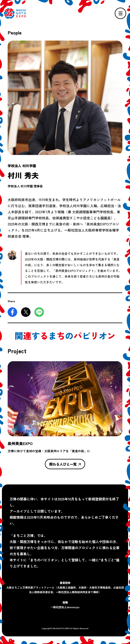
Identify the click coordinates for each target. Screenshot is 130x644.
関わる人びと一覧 (65, 464)
